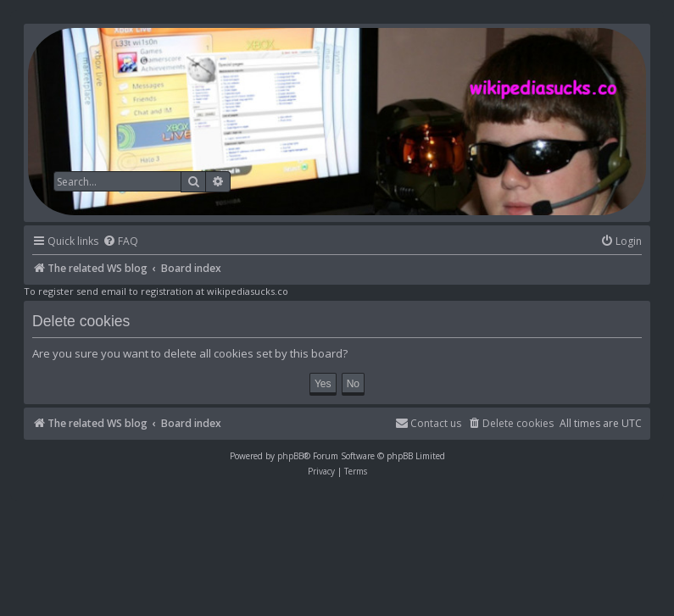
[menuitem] (120, 242)
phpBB (290, 456)
